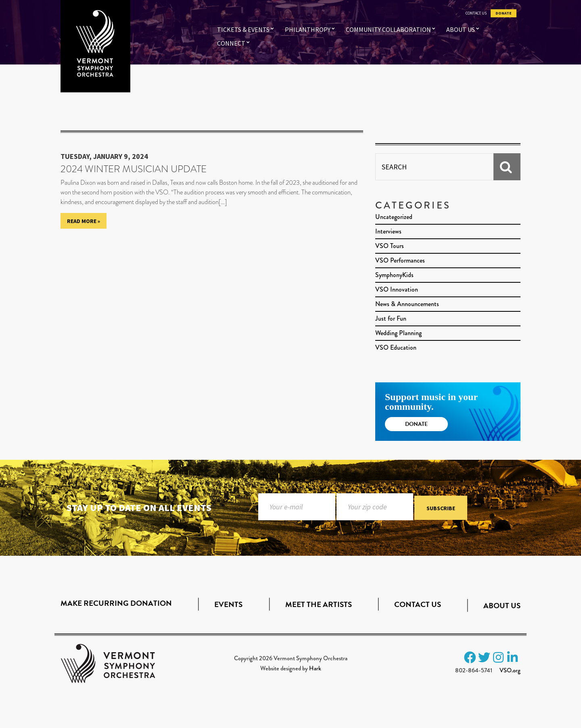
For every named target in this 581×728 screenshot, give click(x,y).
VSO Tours (390, 246)
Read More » (84, 221)
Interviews (388, 231)
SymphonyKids (394, 275)
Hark (315, 668)
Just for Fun (391, 318)
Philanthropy (308, 29)
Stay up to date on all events (139, 508)
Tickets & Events (243, 29)
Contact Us (476, 13)
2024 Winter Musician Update (134, 169)
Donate (504, 13)
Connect (231, 43)
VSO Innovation (397, 289)
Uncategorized (394, 217)
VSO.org (510, 670)
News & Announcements (407, 304)
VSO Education (396, 347)
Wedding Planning (398, 333)
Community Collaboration (388, 29)
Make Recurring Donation (116, 603)
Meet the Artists (319, 604)
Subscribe (441, 508)
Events (228, 604)
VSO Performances (400, 260)
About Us (461, 29)
